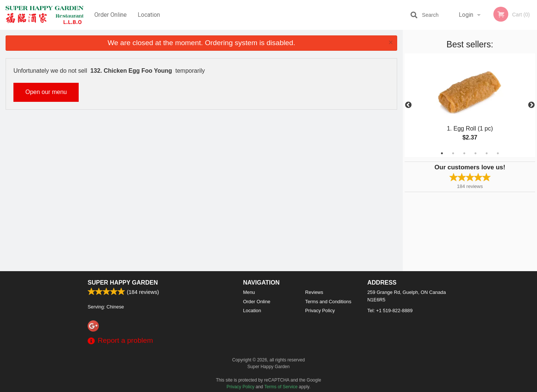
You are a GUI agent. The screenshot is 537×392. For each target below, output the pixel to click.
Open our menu (46, 92)
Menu (249, 292)
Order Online (111, 15)
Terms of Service (281, 387)
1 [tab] (442, 153)
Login (466, 15)
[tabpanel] (470, 105)
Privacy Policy (320, 311)
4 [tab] (475, 153)
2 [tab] (453, 153)
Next (531, 105)
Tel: (390, 311)
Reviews (314, 292)
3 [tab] (464, 153)
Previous (408, 105)
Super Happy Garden (123, 283)
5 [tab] (487, 153)
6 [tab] (498, 153)
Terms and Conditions (328, 302)
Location (149, 15)
